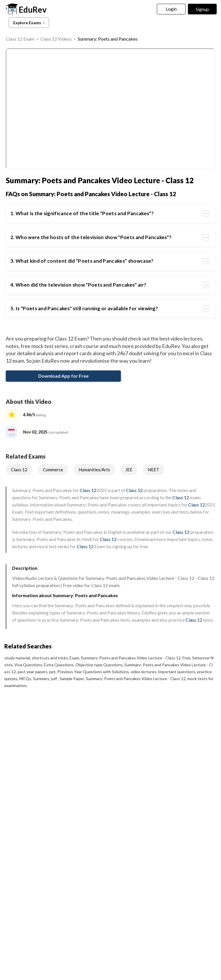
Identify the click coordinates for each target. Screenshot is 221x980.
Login (171, 9)
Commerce (53, 470)
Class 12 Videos (56, 39)
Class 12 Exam (20, 39)
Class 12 (19, 470)
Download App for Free (63, 376)
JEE (129, 470)
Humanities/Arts (94, 470)
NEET (154, 470)
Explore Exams (30, 23)
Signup (202, 9)
